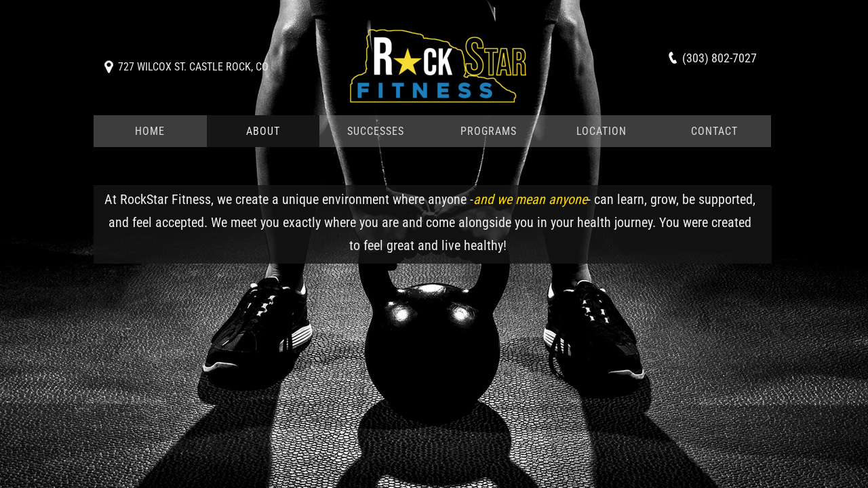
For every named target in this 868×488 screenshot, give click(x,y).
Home (150, 131)
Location (601, 131)
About (263, 131)
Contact (714, 131)
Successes (376, 131)
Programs (489, 131)
